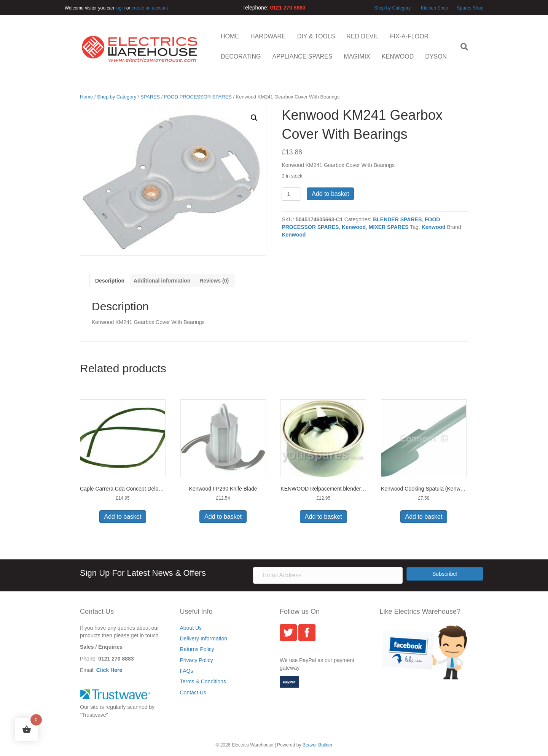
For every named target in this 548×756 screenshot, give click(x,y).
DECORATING (241, 56)
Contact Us (193, 692)
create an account (150, 8)
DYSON (436, 56)
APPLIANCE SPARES (302, 56)
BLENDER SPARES (397, 219)
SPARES (150, 97)
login (120, 8)
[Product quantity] (291, 194)
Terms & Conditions (203, 681)
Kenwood (354, 227)
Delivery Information (204, 638)
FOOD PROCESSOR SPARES (198, 97)
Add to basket (330, 194)
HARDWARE (268, 36)
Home (86, 97)
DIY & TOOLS (316, 36)
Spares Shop (469, 8)
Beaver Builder (318, 745)
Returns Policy (197, 649)
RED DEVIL (362, 36)
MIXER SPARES (389, 227)
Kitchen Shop (435, 8)
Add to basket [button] (123, 517)
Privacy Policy (197, 660)
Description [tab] (110, 281)
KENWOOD (398, 56)
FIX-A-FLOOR (409, 36)
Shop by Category (392, 8)
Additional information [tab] (162, 281)
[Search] (461, 47)
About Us (191, 628)
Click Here (109, 670)
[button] (254, 118)
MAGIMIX (357, 56)
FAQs (187, 671)
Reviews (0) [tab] (214, 281)
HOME (230, 36)
